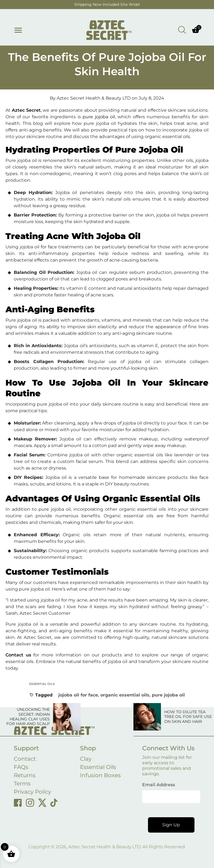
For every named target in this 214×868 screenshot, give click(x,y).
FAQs (21, 767)
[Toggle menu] (18, 30)
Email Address (159, 785)
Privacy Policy (32, 792)
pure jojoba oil (168, 695)
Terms (22, 783)
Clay (86, 759)
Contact (25, 759)
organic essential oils (125, 695)
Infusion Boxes (100, 775)
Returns (25, 775)
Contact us (18, 655)
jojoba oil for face (78, 695)
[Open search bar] (182, 30)
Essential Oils (42, 684)
